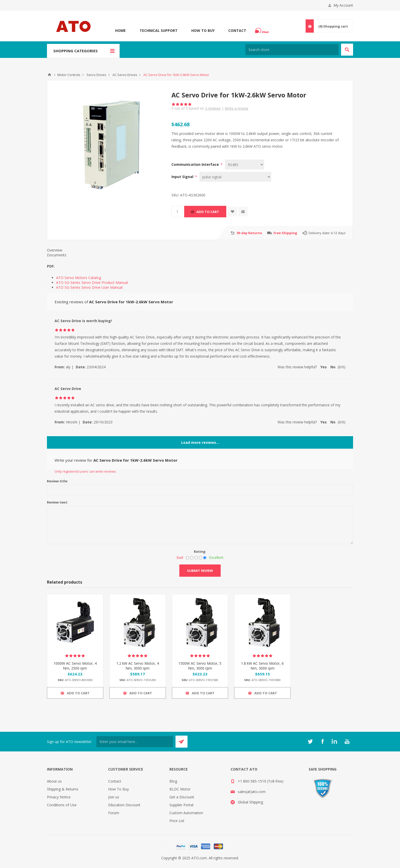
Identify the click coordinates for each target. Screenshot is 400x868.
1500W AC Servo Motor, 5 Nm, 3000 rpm (200, 666)
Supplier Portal (181, 805)
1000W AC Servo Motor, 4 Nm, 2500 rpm (75, 666)
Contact (237, 30)
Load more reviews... (200, 442)
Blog (173, 781)
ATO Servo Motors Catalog (79, 278)
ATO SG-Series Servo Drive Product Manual (92, 282)
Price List (177, 821)
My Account (343, 5)
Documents (57, 255)
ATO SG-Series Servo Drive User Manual (89, 287)
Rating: (200, 551)
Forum (114, 813)
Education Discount (124, 805)
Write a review (236, 108)
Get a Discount (182, 797)
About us (54, 781)
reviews (213, 108)
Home (120, 30)
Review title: (58, 481)
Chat (262, 29)
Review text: (58, 502)
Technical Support (159, 30)
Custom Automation (186, 813)
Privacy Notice (59, 797)
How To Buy (203, 30)
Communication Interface (196, 164)
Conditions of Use (62, 805)
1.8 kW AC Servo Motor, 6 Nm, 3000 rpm (262, 666)
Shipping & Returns (63, 789)
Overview (55, 250)
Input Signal (183, 177)
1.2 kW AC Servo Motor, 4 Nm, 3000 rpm (138, 666)
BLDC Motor (180, 789)
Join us (114, 797)
